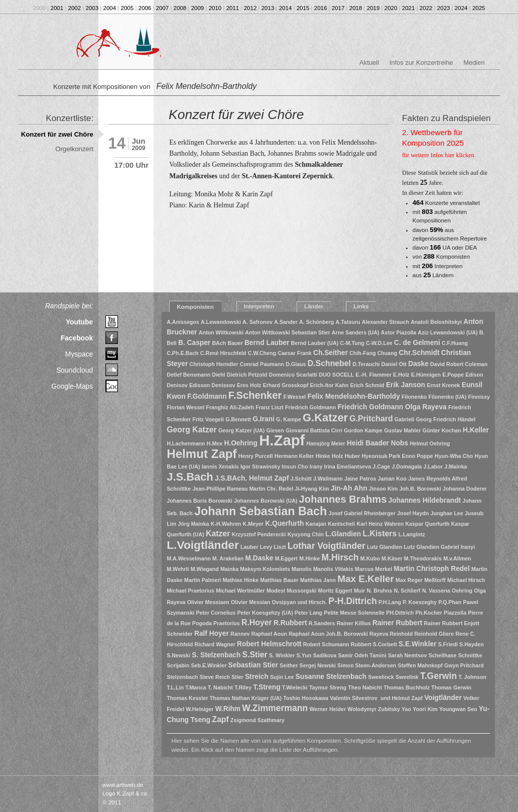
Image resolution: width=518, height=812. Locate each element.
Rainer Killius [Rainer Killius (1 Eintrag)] (354, 623)
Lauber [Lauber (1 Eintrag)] (249, 547)
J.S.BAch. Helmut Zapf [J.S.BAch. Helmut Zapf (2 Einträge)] (252, 478)
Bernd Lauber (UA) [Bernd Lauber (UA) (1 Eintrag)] (315, 343)
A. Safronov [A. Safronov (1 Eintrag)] (257, 322)
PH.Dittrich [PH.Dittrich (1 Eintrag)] (400, 613)
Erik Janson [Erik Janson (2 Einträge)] (406, 385)
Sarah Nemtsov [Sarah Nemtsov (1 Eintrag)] (408, 655)
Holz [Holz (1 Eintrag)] (338, 456)
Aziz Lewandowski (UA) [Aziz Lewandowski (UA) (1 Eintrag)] (447, 332)
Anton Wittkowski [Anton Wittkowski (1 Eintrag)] (221, 332)
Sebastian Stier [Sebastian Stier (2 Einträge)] (253, 665)
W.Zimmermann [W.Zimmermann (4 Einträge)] (275, 708)
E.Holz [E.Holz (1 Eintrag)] (401, 375)
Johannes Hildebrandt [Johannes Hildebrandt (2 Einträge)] (425, 500)
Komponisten (195, 307)
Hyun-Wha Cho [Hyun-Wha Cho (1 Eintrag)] (454, 456)
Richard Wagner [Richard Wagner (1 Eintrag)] (215, 644)
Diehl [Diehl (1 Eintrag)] (218, 375)
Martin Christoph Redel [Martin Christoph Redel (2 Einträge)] (431, 569)
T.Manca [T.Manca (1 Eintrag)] (196, 687)
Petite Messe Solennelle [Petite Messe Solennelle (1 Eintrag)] (354, 613)
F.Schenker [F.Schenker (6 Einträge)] (255, 395)
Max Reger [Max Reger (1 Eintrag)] (409, 580)
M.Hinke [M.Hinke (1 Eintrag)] (309, 558)
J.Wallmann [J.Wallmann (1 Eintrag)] (328, 479)
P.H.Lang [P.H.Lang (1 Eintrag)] (390, 602)
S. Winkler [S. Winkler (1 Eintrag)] (282, 655)
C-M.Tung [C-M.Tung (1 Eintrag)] (352, 343)
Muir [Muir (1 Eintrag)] (360, 591)
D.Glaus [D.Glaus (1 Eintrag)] (296, 364)
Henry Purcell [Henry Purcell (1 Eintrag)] (256, 456)
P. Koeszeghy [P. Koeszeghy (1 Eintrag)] (420, 602)
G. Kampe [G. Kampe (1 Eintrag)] (289, 419)
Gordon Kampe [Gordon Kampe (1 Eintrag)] (363, 430)
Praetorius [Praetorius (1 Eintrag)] (227, 623)
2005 (127, 8)
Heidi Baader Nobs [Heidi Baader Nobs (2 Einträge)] (377, 443)
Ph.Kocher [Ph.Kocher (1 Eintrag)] (429, 613)
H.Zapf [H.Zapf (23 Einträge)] (282, 440)
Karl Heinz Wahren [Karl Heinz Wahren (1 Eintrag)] (380, 524)
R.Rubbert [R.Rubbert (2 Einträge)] (290, 623)
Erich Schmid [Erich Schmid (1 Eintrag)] (367, 385)
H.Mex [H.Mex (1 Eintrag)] (215, 443)
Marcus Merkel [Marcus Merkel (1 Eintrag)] (373, 569)
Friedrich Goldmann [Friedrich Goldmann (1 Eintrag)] (310, 407)
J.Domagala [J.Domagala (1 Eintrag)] (407, 467)
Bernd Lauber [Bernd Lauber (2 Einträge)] (267, 343)
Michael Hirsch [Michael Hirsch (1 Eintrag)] (466, 580)
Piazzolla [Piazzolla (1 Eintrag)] (455, 613)
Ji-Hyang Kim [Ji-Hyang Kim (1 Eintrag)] (312, 489)
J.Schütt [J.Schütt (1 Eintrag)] (301, 479)
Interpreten (259, 306)
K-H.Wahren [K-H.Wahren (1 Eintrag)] (226, 524)
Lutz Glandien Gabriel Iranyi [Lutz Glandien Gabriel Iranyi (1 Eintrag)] (440, 547)
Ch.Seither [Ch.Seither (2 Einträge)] (331, 353)
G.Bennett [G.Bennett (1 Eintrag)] (238, 419)
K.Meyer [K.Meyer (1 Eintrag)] (253, 524)
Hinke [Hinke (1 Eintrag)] (323, 456)
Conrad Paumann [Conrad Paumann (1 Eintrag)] (262, 364)
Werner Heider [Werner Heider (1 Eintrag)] (328, 709)
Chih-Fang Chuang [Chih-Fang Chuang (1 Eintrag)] (373, 353)
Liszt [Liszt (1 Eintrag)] (280, 547)
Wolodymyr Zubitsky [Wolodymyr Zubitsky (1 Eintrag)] (374, 709)
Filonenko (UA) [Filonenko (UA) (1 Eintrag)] (448, 397)
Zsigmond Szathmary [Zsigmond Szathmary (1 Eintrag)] (257, 720)
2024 (461, 8)
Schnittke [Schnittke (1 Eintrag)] (470, 655)
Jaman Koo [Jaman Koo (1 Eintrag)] (392, 479)
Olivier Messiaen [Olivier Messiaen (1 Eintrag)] (208, 602)
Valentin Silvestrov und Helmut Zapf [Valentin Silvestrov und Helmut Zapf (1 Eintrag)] (376, 698)
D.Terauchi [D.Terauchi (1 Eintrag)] (366, 364)
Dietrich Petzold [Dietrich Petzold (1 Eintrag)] (247, 375)
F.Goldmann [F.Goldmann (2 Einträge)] (207, 396)
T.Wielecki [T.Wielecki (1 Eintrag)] (295, 687)
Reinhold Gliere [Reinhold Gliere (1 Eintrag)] (434, 634)
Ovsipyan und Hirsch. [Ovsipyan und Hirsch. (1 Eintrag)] (299, 602)
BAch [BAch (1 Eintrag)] (219, 343)
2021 (409, 8)
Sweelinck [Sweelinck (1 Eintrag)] (381, 677)
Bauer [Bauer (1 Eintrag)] (235, 343)
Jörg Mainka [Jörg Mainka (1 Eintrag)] (193, 524)
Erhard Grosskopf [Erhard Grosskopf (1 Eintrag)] (286, 385)
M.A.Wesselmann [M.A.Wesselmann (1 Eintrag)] (188, 558)
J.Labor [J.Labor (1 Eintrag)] (433, 467)
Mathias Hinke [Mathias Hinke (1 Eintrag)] (240, 580)
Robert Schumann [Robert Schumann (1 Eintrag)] (326, 644)
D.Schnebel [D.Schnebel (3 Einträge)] (329, 363)
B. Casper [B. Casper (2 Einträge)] (194, 343)
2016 (321, 8)
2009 (198, 8)
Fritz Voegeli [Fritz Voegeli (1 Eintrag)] (208, 419)
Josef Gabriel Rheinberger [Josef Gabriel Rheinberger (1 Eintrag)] (362, 513)
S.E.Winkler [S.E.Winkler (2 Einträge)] (418, 644)
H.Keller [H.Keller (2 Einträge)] (476, 430)
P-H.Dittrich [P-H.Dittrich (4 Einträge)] (353, 601)
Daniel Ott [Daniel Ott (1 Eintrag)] (394, 364)
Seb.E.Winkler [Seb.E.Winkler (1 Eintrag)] (209, 665)
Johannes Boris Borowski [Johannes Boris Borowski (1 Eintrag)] (200, 501)
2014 (286, 8)
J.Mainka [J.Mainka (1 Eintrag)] (456, 467)
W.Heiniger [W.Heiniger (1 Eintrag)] (200, 709)
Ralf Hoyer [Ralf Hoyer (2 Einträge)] (212, 633)
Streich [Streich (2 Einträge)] (257, 677)
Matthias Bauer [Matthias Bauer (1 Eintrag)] (279, 580)
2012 (250, 8)
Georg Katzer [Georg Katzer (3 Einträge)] (192, 430)
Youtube (79, 322)
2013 (268, 8)
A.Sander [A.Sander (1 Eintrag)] (286, 322)
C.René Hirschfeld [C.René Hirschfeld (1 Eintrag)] (223, 353)
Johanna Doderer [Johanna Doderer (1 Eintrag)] (465, 489)
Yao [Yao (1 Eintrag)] (406, 709)
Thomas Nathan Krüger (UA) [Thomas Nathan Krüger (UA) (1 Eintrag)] (246, 698)
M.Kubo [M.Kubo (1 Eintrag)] (370, 558)
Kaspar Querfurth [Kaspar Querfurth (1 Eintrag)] (427, 524)
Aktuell (369, 63)
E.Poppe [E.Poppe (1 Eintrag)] (453, 375)
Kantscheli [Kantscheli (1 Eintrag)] (341, 524)
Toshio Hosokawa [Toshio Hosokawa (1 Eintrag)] (306, 698)
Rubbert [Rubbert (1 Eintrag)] (361, 644)
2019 (373, 8)
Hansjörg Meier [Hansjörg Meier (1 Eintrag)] (326, 443)
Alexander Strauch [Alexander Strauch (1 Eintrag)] (385, 322)
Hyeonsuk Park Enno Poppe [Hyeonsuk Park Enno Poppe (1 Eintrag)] (398, 456)
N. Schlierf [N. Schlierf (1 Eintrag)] (407, 591)
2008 (180, 8)
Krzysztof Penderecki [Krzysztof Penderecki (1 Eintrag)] (259, 534)
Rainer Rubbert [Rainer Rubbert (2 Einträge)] (397, 623)
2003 (92, 8)
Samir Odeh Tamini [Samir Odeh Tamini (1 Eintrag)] (362, 655)
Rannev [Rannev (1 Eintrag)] (240, 634)
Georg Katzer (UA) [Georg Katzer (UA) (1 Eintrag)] (241, 430)
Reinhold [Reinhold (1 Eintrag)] (402, 634)
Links (361, 306)
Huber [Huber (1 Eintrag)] (353, 456)
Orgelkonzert (74, 149)
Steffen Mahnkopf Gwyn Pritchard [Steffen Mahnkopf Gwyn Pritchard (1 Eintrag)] (441, 665)
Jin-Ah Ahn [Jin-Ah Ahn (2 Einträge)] (349, 488)
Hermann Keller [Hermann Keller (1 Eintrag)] (294, 456)
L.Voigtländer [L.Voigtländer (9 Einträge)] (203, 545)
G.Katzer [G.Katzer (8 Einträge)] (325, 418)
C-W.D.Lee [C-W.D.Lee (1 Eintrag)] (379, 343)
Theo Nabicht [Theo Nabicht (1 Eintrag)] (365, 687)
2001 (57, 8)
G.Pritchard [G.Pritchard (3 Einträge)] (371, 419)
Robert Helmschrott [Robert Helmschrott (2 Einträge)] (269, 644)
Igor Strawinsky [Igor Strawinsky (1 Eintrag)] (260, 467)
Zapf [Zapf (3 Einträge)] (220, 719)
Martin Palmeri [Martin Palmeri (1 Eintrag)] (203, 580)
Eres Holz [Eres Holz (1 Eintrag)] (249, 385)
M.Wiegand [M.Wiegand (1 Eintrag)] (205, 569)
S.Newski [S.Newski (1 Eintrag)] (178, 655)
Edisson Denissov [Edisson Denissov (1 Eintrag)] (212, 385)
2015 (303, 8)
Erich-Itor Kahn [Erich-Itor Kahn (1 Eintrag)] (329, 385)
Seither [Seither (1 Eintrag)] (289, 665)
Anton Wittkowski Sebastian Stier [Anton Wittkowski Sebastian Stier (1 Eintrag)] (287, 332)
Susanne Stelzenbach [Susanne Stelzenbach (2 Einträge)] (331, 677)
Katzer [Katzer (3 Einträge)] (218, 534)
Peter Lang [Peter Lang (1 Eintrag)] (308, 613)
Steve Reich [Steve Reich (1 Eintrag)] (215, 677)
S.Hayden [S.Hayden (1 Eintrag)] (472, 644)
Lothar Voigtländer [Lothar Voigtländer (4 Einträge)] (327, 546)
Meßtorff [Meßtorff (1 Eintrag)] (435, 580)
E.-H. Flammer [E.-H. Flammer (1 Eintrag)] (373, 375)
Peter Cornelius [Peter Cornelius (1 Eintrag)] (216, 613)
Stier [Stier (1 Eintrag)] (237, 677)
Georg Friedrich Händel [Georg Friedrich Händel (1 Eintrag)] (446, 419)
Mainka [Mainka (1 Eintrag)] (229, 569)
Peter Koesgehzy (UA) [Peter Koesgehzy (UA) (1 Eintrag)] (265, 613)
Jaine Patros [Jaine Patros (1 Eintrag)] (360, 479)
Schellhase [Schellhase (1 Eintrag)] (443, 655)
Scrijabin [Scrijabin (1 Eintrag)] (178, 665)
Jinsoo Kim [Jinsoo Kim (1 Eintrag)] (383, 489)
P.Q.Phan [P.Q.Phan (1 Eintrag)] (450, 602)
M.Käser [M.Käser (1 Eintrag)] (392, 558)
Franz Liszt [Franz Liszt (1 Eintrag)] (270, 407)
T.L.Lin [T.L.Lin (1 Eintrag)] (175, 687)
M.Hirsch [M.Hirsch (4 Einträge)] (340, 557)
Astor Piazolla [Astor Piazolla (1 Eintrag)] (399, 332)
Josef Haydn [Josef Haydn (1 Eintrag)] (413, 513)
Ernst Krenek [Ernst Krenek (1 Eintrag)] (443, 385)
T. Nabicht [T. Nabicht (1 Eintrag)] (220, 687)
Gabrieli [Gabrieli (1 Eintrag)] (405, 419)
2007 (163, 8)
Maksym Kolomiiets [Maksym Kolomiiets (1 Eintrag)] (265, 569)
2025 (479, 8)
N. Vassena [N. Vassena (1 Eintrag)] (436, 591)
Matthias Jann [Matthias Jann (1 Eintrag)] (318, 580)
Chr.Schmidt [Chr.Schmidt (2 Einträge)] (419, 353)
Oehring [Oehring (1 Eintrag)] (462, 591)
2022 (426, 8)
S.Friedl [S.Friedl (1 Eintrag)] (448, 644)
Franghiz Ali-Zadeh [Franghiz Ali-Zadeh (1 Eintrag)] (230, 407)
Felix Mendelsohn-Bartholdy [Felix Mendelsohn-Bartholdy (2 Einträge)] (354, 396)
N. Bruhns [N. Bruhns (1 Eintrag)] (380, 591)
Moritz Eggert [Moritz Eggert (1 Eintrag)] (335, 591)
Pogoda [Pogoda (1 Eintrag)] (202, 623)
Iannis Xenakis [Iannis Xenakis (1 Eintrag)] (220, 467)
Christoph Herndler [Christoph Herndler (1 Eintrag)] (214, 364)
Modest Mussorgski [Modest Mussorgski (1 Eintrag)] (291, 591)
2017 (338, 8)
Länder (314, 306)
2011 (233, 8)
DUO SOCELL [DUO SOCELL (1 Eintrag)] (336, 375)
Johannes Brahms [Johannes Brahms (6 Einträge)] (343, 499)
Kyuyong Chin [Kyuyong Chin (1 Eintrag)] (306, 534)
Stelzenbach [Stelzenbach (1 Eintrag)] (182, 677)
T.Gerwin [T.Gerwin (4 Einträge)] (438, 676)
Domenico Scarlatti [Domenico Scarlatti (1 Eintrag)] (293, 375)
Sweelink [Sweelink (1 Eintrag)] (407, 677)
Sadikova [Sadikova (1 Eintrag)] (325, 655)
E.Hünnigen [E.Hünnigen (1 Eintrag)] (426, 375)
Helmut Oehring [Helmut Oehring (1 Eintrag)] (430, 443)
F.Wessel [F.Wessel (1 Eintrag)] (295, 397)
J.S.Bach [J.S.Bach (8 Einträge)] (190, 477)
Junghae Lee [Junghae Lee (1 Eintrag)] (447, 513)
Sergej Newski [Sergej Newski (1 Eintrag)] (318, 665)
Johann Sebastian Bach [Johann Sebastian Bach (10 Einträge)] (261, 511)
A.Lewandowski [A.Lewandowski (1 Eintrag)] (221, 322)
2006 (145, 8)
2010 (215, 8)
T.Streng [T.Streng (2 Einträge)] (267, 687)
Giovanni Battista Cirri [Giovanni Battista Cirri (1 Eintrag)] (314, 430)
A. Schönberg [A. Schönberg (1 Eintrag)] (316, 322)
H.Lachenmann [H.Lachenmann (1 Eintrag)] (186, 443)
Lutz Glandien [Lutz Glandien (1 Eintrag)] (384, 547)
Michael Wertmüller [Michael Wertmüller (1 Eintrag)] (240, 591)
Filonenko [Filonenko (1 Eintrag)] (414, 397)
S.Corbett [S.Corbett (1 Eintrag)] (385, 644)
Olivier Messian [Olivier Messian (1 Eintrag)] (250, 602)
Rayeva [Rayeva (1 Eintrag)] (379, 634)
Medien (474, 63)
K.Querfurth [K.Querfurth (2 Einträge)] (284, 524)
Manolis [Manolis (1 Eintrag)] (302, 569)
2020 (391, 8)
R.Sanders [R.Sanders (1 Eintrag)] (322, 623)
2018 (356, 8)
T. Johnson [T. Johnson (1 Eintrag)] (472, 677)
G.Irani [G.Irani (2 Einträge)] (264, 419)
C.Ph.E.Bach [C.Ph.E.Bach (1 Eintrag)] (182, 353)
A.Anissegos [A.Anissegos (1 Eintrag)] (183, 322)
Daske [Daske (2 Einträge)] (418, 364)
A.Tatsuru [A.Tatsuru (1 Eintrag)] (348, 322)
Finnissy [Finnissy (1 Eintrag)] (479, 397)
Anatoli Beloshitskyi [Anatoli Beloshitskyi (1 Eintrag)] (436, 322)
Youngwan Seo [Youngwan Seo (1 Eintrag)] (458, 709)
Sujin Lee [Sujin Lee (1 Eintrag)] (282, 677)
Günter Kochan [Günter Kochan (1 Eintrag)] (442, 430)
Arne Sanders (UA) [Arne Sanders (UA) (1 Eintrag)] (356, 332)
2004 (110, 8)
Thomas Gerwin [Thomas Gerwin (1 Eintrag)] (451, 687)
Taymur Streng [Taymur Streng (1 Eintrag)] (328, 687)
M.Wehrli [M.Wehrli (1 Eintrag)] (178, 569)
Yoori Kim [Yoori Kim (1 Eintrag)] (425, 709)
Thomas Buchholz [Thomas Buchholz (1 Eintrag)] (407, 687)
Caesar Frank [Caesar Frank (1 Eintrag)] (295, 353)
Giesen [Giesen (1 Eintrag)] (275, 430)
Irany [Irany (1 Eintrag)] (316, 467)
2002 (75, 8)
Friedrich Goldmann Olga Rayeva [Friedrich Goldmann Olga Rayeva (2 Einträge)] (392, 407)
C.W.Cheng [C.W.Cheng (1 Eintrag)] (262, 353)
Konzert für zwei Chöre (57, 134)
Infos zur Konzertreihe (421, 63)
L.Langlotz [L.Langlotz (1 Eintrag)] (411, 534)
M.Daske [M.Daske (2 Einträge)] (259, 558)
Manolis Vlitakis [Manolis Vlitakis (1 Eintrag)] (333, 569)
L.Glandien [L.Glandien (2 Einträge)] (343, 534)
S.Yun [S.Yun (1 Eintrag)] (304, 655)
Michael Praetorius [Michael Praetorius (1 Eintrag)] (190, 591)
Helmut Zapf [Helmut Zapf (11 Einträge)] (202, 454)
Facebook (77, 338)
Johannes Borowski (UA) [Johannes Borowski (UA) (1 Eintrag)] (266, 501)
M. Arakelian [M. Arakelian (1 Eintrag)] (228, 558)
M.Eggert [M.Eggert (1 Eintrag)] (287, 558)
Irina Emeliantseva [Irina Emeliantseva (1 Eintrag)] (348, 467)
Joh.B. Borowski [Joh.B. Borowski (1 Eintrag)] (420, 489)
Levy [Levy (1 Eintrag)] (266, 547)
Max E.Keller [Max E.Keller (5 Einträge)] (366, 579)
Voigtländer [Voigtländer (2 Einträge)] (443, 698)
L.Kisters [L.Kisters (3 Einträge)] (379, 534)
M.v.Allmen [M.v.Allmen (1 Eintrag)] (457, 558)
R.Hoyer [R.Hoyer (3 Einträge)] (257, 622)
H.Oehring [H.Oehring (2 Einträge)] (241, 443)
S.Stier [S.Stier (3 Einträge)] (255, 655)
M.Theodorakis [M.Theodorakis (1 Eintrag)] (423, 558)
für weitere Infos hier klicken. (439, 155)
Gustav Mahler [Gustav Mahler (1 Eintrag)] (402, 430)
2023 (444, 8)
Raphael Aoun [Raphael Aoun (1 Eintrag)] (269, 634)
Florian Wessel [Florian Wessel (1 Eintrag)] (185, 407)
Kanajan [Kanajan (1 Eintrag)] (316, 524)
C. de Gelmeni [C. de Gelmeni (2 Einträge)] (417, 343)
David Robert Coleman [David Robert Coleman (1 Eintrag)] (459, 364)
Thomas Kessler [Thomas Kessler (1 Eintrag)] (187, 698)
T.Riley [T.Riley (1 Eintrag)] (243, 687)
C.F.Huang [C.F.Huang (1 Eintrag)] (455, 343)
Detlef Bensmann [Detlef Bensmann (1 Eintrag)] (188, 375)
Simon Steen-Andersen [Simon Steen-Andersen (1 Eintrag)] (367, 665)
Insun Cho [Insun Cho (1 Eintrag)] (295, 467)
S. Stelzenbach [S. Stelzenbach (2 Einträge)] (216, 655)
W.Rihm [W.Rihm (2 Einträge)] (228, 709)
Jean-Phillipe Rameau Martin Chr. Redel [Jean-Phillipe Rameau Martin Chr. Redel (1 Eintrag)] (243, 489)
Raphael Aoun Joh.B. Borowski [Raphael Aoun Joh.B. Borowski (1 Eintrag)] (328, 634)
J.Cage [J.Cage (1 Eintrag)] (381, 467)
